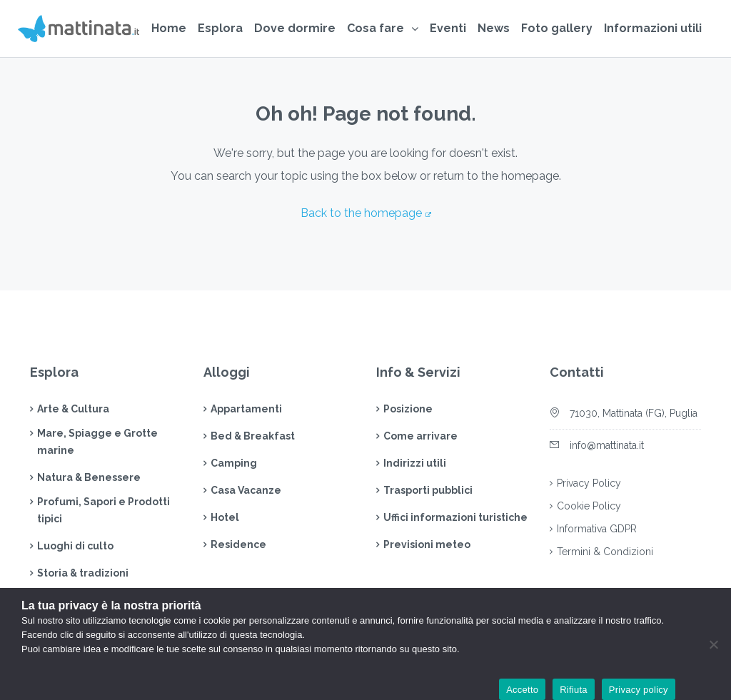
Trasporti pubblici (428, 490)
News (494, 28)
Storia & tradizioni (83, 573)
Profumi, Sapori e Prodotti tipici (104, 510)
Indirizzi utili (415, 463)
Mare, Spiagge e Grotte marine (97, 442)
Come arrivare (420, 436)
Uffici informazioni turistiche (455, 517)
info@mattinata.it (607, 445)
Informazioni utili (653, 28)
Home (169, 28)
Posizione (408, 409)
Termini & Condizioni (605, 552)
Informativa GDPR (597, 529)
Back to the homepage (361, 213)
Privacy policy (639, 690)
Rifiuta (574, 690)
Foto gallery (557, 28)
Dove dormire (295, 28)
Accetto (522, 690)
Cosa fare (375, 28)
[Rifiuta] (713, 644)
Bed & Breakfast (253, 436)
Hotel (225, 517)
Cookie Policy (589, 506)
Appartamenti (246, 409)
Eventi (448, 28)
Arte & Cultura (73, 409)
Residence (238, 544)
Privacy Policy (589, 483)
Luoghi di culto (75, 546)
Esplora (220, 28)
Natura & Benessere (89, 477)
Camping (234, 463)
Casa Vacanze (246, 490)
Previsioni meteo (427, 544)
